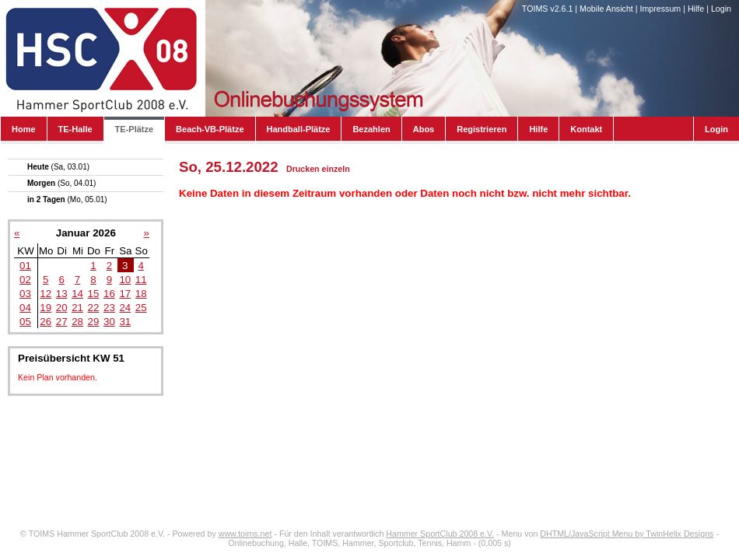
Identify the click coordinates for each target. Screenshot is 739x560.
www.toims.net (245, 534)
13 (62, 294)
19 (46, 308)
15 (94, 294)
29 (94, 322)
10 (125, 280)
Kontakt (586, 129)
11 (141, 280)
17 (125, 294)
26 (46, 322)
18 (141, 294)
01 (25, 266)
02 (25, 280)
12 (46, 294)
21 (77, 308)
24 (125, 308)
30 (109, 322)
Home (24, 129)
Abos (424, 129)
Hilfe (696, 9)
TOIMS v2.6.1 (548, 9)
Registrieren (482, 129)
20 (62, 308)
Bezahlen (371, 129)
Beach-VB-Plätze (210, 129)
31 (125, 322)
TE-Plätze (135, 129)
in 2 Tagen (67, 199)
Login (721, 9)
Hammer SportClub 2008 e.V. (440, 534)
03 (25, 294)
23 (109, 308)
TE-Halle (75, 129)
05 (25, 322)
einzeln (336, 169)
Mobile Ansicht (606, 9)
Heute (58, 167)
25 (141, 308)
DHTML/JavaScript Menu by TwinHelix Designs (627, 534)
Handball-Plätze (299, 129)
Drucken (303, 169)
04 (25, 308)
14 (77, 294)
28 (77, 322)
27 (62, 322)
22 (94, 308)
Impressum (660, 9)
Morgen (61, 183)
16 (109, 294)
